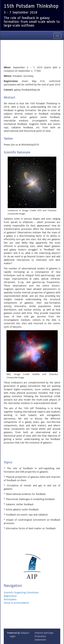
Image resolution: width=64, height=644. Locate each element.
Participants (10, 599)
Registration (10, 596)
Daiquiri (25, 633)
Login (12, 636)
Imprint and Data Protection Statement (44, 636)
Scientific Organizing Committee (21, 593)
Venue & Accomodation (16, 603)
